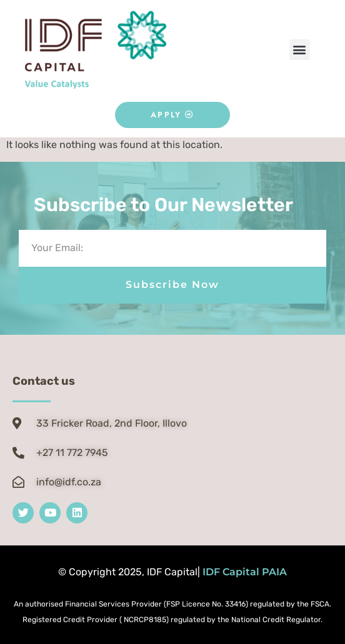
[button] (300, 50)
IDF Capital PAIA (245, 572)
